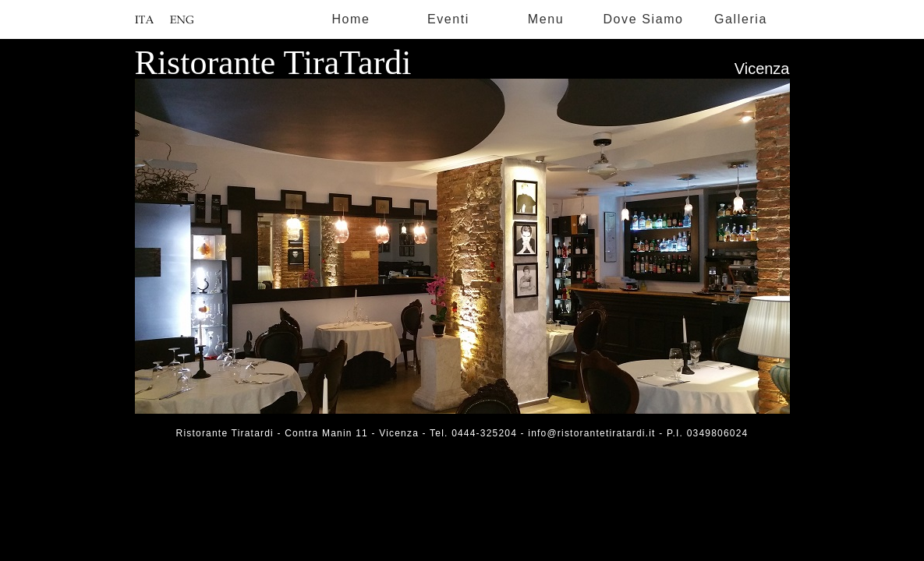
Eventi (448, 19)
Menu (546, 19)
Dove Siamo (643, 19)
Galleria (741, 19)
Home (350, 19)
